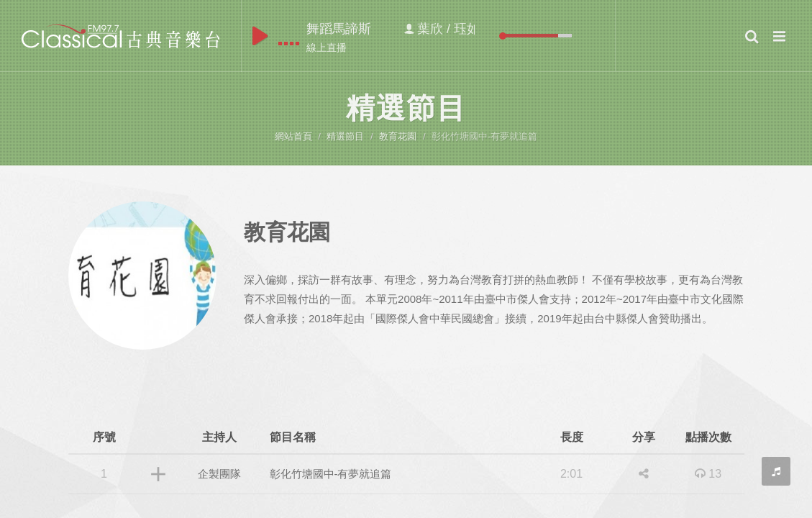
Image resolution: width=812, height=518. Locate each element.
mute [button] (492, 36)
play (260, 36)
